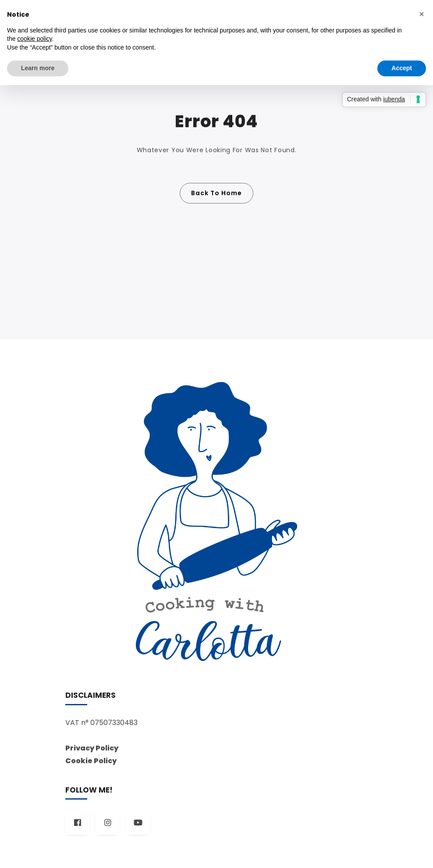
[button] (422, 14)
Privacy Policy (92, 748)
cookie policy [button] (34, 39)
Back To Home (216, 193)
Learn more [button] (38, 68)
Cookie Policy (91, 761)
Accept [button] (402, 68)
